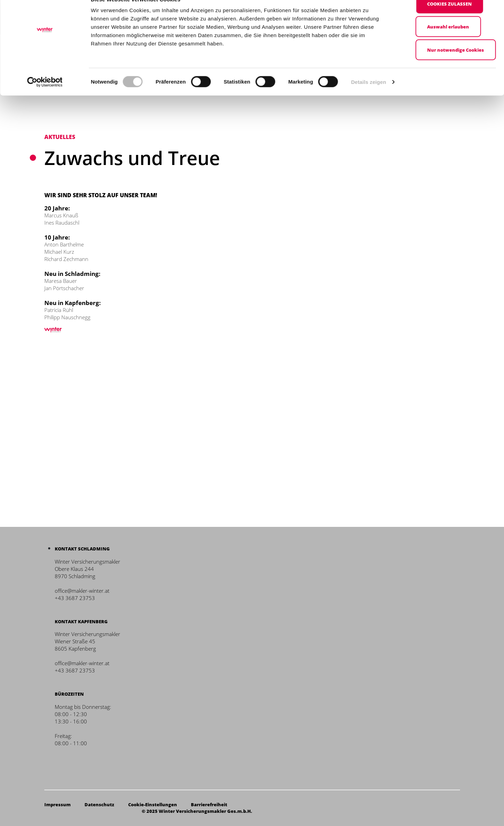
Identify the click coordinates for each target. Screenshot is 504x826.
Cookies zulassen (449, 19)
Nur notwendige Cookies (456, 65)
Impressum (58, 805)
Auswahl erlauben (448, 42)
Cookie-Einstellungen (153, 805)
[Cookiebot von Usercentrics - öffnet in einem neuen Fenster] (45, 97)
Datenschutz (99, 805)
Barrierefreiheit (209, 805)
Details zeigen (368, 97)
